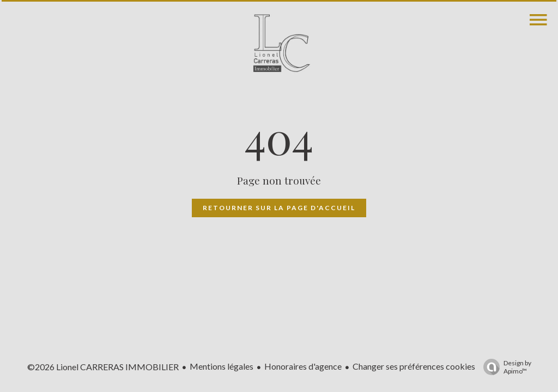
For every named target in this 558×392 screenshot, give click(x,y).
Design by (505, 367)
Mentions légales (222, 366)
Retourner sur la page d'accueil (279, 208)
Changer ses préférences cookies (414, 366)
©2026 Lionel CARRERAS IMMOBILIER (103, 367)
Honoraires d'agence (303, 366)
